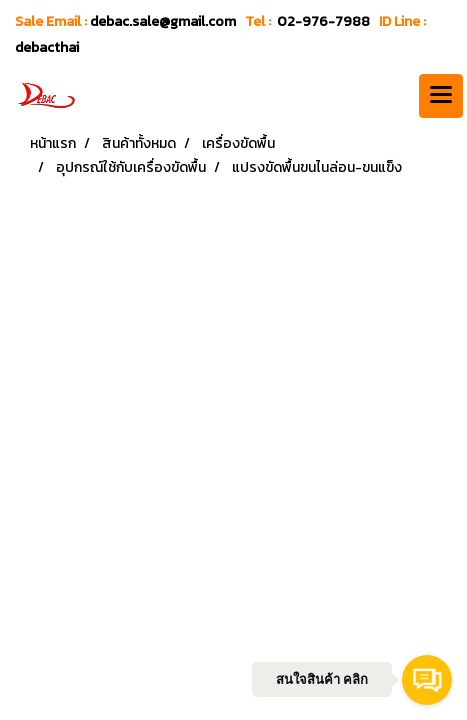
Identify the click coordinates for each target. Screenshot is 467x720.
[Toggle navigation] (441, 96)
